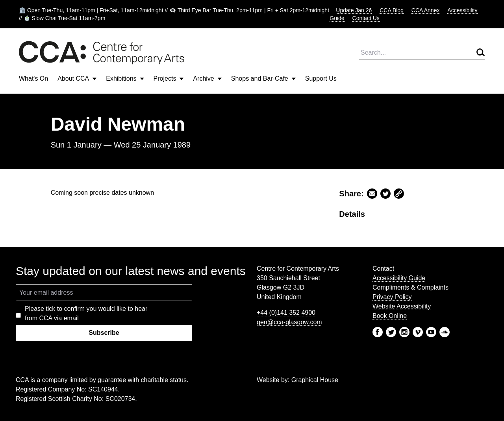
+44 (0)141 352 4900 (286, 313)
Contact (383, 269)
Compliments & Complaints (410, 287)
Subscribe (104, 333)
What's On (33, 78)
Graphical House (315, 380)
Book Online (390, 316)
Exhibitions (125, 78)
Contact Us (366, 18)
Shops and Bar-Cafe (263, 78)
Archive (207, 78)
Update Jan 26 (354, 10)
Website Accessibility (402, 306)
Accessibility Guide (399, 278)
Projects (169, 78)
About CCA (77, 78)
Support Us (321, 78)
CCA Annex (426, 10)
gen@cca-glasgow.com (289, 322)
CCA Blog (392, 10)
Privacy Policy (392, 297)
